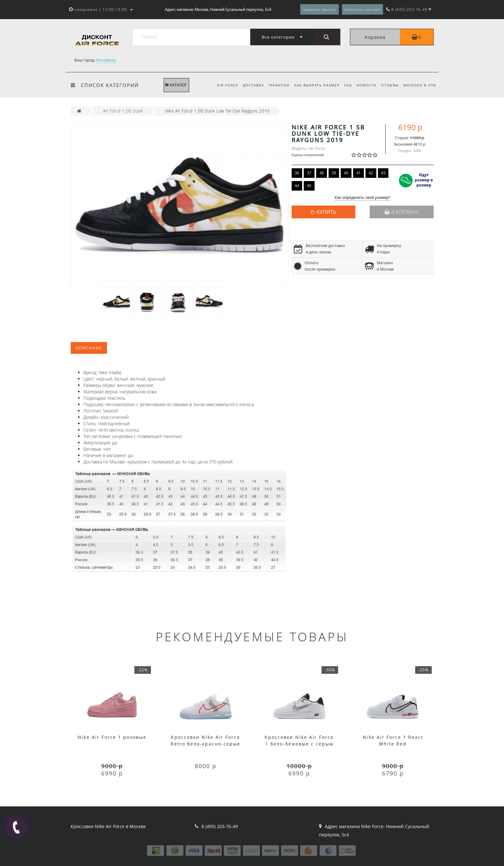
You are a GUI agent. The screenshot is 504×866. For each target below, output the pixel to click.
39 (334, 173)
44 (297, 186)
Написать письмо (362, 9)
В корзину (401, 212)
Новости (364, 85)
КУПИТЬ (326, 212)
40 (346, 173)
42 (371, 173)
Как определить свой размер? (362, 198)
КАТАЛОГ (176, 85)
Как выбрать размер (313, 85)
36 (297, 173)
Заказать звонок (319, 9)
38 (322, 173)
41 (358, 173)
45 (309, 186)
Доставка (247, 85)
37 (309, 173)
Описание (89, 348)
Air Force (221, 85)
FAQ (345, 85)
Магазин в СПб (420, 85)
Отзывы (389, 85)
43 (383, 173)
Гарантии (274, 85)
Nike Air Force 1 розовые (112, 737)
